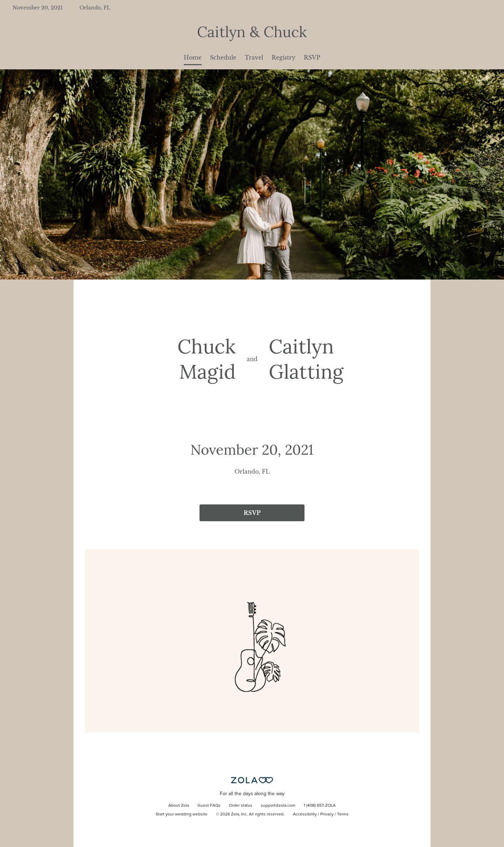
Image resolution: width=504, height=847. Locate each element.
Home (193, 57)
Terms (343, 814)
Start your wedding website (182, 814)
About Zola (179, 806)
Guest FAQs (209, 806)
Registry (283, 57)
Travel (254, 57)
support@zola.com (278, 806)
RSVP (312, 57)
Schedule (223, 57)
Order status (241, 806)
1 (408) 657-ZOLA (320, 806)
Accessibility (305, 814)
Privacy (327, 814)
